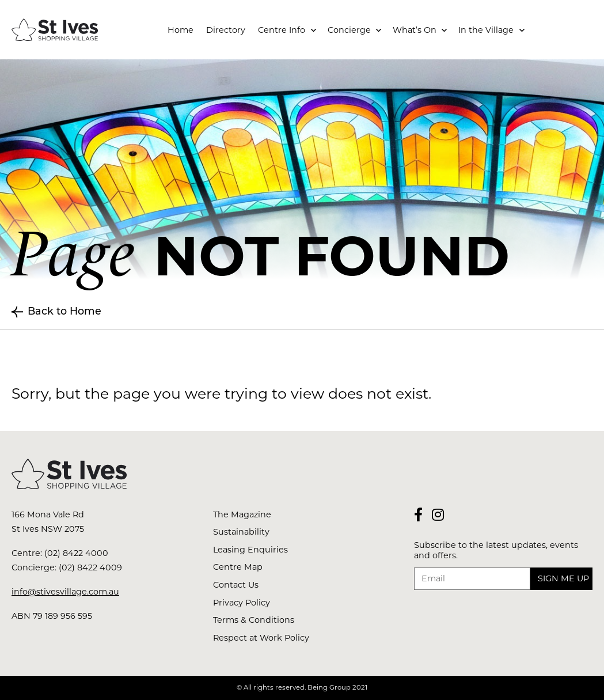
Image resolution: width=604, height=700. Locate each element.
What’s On (415, 30)
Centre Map (238, 567)
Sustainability (241, 532)
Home (181, 30)
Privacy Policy (242, 603)
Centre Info (282, 30)
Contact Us (236, 585)
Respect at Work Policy (261, 638)
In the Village (486, 30)
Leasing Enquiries (250, 550)
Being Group (329, 687)
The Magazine (242, 514)
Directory (226, 30)
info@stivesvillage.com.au (65, 592)
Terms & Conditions (254, 620)
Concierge (349, 30)
